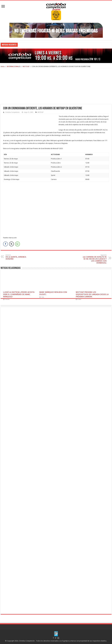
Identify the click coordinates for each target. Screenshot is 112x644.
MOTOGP (26, 66)
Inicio (3, 66)
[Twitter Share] (11, 244)
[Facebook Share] (5, 244)
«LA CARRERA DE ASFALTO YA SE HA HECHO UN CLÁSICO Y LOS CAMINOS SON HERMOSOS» (94, 259)
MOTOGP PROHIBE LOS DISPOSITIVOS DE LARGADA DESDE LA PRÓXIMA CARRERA (92, 294)
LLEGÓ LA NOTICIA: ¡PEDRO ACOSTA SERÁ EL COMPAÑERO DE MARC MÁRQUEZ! (19, 294)
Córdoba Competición (12, 112)
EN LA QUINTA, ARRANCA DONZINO (18, 257)
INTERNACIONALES (14, 66)
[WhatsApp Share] (17, 244)
